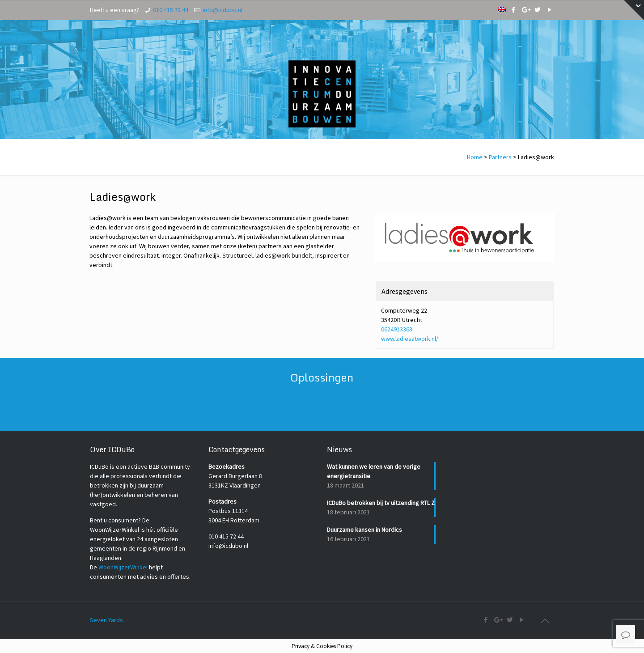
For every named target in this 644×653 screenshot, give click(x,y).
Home (475, 157)
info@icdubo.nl (222, 10)
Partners (500, 157)
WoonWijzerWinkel (123, 567)
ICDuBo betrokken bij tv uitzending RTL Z (381, 503)
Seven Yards (106, 620)
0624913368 (397, 329)
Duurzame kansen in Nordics (364, 530)
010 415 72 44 (171, 10)
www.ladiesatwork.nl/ (410, 339)
